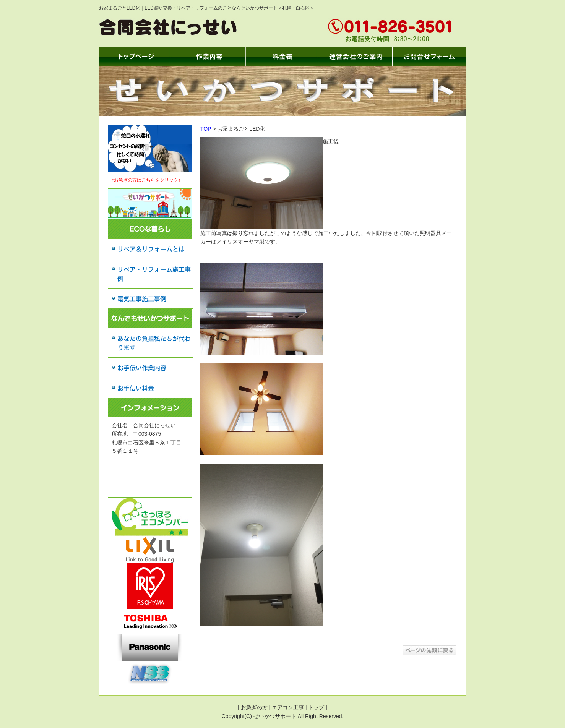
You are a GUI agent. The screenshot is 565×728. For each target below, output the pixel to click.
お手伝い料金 (136, 388)
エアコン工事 (288, 707)
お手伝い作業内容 (142, 368)
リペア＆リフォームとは (151, 249)
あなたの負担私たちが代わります (154, 343)
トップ (316, 707)
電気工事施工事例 (142, 299)
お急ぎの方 (254, 707)
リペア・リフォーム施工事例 (154, 274)
